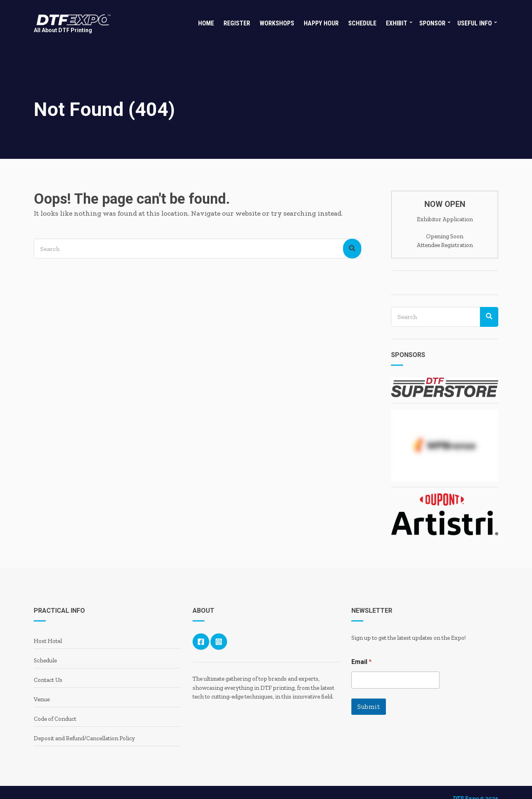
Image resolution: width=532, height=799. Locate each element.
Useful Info (475, 23)
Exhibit (397, 23)
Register (237, 23)
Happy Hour (321, 23)
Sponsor (432, 23)
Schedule (362, 23)
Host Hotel (48, 641)
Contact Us (48, 680)
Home (206, 23)
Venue (42, 699)
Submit (369, 706)
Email (361, 662)
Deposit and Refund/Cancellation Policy (84, 738)
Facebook (201, 642)
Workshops (277, 23)
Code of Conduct (55, 719)
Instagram (219, 642)
